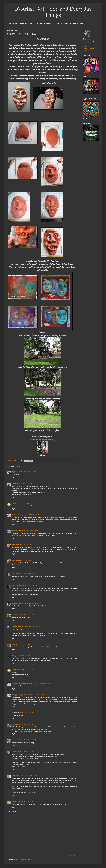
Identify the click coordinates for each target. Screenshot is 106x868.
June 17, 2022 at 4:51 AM (34, 603)
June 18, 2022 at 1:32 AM (26, 724)
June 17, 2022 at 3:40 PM (28, 713)
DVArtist (88, 39)
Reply (13, 477)
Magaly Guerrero (17, 585)
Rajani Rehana (16, 472)
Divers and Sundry (18, 626)
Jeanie (14, 644)
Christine (15, 615)
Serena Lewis (16, 776)
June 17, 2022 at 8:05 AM (32, 626)
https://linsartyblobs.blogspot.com (22, 683)
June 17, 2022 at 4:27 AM (31, 585)
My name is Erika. (17, 531)
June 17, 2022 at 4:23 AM (27, 574)
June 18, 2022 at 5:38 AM (25, 752)
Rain (13, 656)
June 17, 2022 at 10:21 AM (23, 656)
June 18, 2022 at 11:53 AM (29, 776)
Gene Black (15, 574)
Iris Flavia (15, 724)
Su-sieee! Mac (16, 801)
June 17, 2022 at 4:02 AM (23, 544)
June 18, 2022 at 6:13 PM (29, 801)
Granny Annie (16, 740)
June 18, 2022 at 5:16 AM (29, 740)
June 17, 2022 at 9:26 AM (24, 644)
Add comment (13, 811)
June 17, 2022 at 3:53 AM (31, 531)
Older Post (73, 856)
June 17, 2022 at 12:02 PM (42, 683)
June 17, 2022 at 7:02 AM (26, 615)
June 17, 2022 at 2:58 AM (23, 503)
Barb (13, 544)
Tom (13, 503)
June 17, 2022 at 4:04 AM (23, 560)
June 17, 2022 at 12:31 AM (29, 472)
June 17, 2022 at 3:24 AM (33, 515)
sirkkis (14, 483)
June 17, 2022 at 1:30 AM (24, 483)
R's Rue (14, 670)
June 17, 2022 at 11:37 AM (25, 670)
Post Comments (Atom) (24, 859)
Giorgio (14, 752)
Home (43, 856)
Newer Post (12, 856)
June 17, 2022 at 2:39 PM (39, 695)
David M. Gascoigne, (18, 515)
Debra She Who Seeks (19, 603)
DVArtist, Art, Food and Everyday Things (53, 12)
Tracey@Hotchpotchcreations (21, 695)
